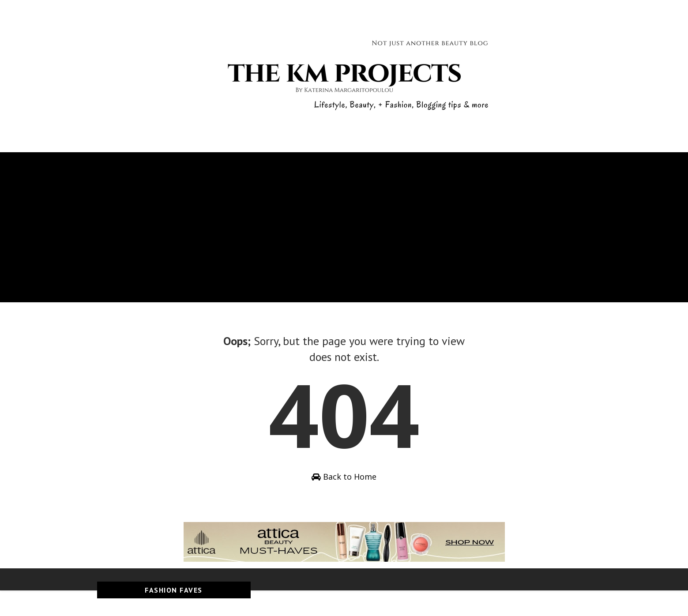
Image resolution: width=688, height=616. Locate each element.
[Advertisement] (344, 240)
